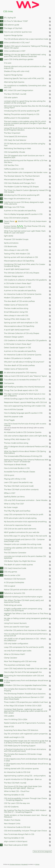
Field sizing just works (13, 605)
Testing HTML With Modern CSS (17, 254)
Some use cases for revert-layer (17, 627)
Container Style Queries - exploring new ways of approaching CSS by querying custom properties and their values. (26, 711)
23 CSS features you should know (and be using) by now (25, 145)
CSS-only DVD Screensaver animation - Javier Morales (26, 500)
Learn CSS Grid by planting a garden (19, 59)
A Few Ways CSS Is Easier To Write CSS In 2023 (23, 706)
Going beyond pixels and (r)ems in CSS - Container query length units (24, 540)
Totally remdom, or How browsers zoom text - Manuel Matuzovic (26, 816)
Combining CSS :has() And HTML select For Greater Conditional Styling (25, 265)
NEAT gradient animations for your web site (22, 532)
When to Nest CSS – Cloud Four (17, 791)
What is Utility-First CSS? (14, 504)
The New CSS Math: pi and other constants (21, 490)
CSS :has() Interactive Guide (15, 568)
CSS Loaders (9, 716)
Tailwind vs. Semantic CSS (14, 593)
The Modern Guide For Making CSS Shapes (21, 187)
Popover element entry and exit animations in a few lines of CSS (25, 67)
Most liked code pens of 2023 (16, 845)
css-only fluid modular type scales (18, 651)
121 (1, 46)
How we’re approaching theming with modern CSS (25, 406)
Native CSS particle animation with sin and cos (23, 590)
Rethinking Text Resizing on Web (17, 149)
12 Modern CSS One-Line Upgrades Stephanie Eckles (25, 685)
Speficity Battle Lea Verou (14, 497)
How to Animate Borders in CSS (17, 468)
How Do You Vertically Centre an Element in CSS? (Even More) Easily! (24, 698)
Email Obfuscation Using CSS (16, 312)
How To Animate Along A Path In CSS (19, 834)
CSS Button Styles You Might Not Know (20, 561)
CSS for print (9, 475)
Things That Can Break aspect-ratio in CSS (21, 390)
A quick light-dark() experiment (17, 269)
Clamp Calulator (11, 658)
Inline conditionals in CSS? (15, 51)
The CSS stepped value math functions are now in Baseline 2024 (24, 156)
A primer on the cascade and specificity (20, 211)
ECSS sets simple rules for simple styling (20, 518)
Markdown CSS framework (15, 579)
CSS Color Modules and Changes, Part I (20, 183)
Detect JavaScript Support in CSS (17, 287)
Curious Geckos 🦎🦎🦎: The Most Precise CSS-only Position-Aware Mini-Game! (25, 227)
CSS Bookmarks (10, 247)
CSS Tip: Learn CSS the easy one (17, 803)
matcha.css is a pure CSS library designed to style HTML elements (24, 203)
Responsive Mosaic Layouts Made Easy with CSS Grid (25, 402)
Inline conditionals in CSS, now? (17, 43)
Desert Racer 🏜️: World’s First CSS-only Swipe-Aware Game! (25, 222)
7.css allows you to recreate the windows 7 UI (22, 380)
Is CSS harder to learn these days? (18, 283)
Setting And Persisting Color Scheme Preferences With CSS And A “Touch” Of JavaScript (26, 461)
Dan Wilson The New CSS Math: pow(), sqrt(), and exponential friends (24, 601)
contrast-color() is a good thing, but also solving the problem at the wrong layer (25, 102)
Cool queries (9, 383)
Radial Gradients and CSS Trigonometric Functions (25, 723)
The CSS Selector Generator (15, 553)
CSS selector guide (12, 25)
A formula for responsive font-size (18, 525)
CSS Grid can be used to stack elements (20, 529)
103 (2, 572)
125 (2, 25)
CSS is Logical (10, 586)
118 (1, 195)
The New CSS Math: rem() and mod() (19, 486)
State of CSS (9, 727)
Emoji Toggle (9, 420)
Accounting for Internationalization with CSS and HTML (24, 677)
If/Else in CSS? (10, 493)
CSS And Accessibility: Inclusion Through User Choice (25, 831)
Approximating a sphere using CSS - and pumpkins (25, 776)
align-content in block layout (16, 841)
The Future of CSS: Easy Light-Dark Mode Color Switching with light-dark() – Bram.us (23, 787)
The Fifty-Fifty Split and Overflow (17, 511)
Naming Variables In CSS (14, 795)
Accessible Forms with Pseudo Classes (19, 472)
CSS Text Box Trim (11, 165)
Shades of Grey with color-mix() (17, 71)
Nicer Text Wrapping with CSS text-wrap (20, 661)
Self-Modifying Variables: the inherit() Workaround (24, 387)
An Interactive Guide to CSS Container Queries (23, 294)
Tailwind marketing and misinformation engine (23, 597)
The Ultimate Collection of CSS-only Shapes (22, 273)
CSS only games (11, 572)
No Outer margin (11, 507)
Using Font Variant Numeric (15, 623)
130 (2, 17)
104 (2, 593)
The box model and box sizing (16, 308)
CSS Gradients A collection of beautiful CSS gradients (25, 280)
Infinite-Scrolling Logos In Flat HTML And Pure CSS (25, 399)
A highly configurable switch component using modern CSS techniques (23, 610)
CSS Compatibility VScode (15, 152)
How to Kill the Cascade (14, 409)
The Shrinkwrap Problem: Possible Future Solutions (25, 694)
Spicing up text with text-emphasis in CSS (21, 257)
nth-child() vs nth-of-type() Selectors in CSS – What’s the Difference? (25, 640)
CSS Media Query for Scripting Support (20, 746)
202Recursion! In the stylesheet (17, 118)
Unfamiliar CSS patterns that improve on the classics (25, 630)
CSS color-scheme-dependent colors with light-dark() (26, 436)
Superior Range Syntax (13, 35)
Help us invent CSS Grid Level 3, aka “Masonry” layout (25, 376)
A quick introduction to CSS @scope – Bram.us (23, 779)
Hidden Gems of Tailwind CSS (16, 305)
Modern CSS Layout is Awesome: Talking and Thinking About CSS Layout (26, 47)
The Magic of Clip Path (13, 28)
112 (1, 221)
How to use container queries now (18, 32)
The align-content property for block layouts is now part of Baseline (25, 395)
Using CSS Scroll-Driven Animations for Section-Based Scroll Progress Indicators (26, 129)
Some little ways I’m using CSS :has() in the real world (25, 536)
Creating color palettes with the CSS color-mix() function (23, 549)
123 (2, 32)
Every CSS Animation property (16, 218)
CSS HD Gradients (11, 807)
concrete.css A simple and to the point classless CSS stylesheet (25, 557)
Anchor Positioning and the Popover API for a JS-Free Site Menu (26, 161)
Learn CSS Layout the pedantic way (18, 482)
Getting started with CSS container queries (21, 769)
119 (1, 54)
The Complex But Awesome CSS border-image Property (23, 690)
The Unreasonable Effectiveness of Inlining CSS (23, 456)
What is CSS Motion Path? (15, 654)
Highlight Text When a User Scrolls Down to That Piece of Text (26, 614)
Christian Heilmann (15, 864)
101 (1, 676)
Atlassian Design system (14, 276)
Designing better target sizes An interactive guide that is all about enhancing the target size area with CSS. (26, 742)
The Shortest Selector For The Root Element (22, 176)
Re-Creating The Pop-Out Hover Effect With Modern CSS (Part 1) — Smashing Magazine (25, 811)
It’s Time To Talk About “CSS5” (16, 21)
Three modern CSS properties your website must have (26, 702)
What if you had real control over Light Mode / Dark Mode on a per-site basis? (25, 232)
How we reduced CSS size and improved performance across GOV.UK (26, 635)
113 (1, 376)
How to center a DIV (12, 575)
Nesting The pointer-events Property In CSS (22, 114)
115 (1, 372)
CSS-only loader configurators (16, 644)
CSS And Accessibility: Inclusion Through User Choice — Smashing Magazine (25, 799)
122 (2, 42)
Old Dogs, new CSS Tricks (14, 207)
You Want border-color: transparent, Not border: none (26, 172)
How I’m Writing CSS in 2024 (16, 719)
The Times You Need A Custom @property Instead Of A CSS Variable (26, 191)
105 (2, 568)
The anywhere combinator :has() (17, 665)
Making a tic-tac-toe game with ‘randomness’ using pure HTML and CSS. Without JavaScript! (25, 55)
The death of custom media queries (18, 565)
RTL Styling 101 (10, 18)
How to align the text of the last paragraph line (23, 672)
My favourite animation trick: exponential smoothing (25, 522)
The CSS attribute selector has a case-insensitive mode (26, 39)
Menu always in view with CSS (16, 250)
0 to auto (8, 63)
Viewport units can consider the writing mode (23, 544)
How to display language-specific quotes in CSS (23, 214)
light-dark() (9, 236)
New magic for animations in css (17, 199)
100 (2, 685)
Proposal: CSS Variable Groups (16, 239)
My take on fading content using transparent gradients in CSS (26, 619)
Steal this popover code (13, 417)
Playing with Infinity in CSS (15, 479)
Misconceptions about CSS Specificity (19, 180)
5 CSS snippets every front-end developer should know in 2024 (26, 681)
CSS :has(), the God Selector (15, 140)
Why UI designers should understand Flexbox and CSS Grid (26, 447)
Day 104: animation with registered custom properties (26, 734)
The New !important (12, 133)
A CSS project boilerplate (14, 583)
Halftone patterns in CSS (14, 169)
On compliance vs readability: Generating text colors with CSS (25, 86)
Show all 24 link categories (42, 852)
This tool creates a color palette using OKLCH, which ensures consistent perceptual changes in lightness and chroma (25, 123)
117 (1, 90)
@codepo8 (24, 864)
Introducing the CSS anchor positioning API (22, 111)
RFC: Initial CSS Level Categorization (19, 90)
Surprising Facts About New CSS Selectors (21, 730)
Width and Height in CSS (14, 737)
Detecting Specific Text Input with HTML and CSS (24, 78)
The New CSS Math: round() (15, 94)
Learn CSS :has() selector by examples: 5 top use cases (26, 669)
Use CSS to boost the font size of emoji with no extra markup (25, 425)
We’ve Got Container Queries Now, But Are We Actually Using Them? (26, 107)
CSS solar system (11, 98)
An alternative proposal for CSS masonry (20, 373)
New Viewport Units (12, 824)
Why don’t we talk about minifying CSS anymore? (24, 362)
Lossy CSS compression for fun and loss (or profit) (24, 647)
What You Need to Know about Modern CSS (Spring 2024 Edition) (25, 452)
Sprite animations (11, 243)
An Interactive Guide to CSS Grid (17, 772)
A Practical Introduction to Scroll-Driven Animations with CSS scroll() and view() (25, 750)
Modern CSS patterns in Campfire (18, 298)
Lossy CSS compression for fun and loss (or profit (24, 515)
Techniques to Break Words (15, 465)
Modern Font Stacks (12, 820)
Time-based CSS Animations (15, 137)
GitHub (37, 864)
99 (1, 845)
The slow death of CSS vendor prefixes (19, 301)
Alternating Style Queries (14, 82)
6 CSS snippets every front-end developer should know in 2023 (26, 765)
